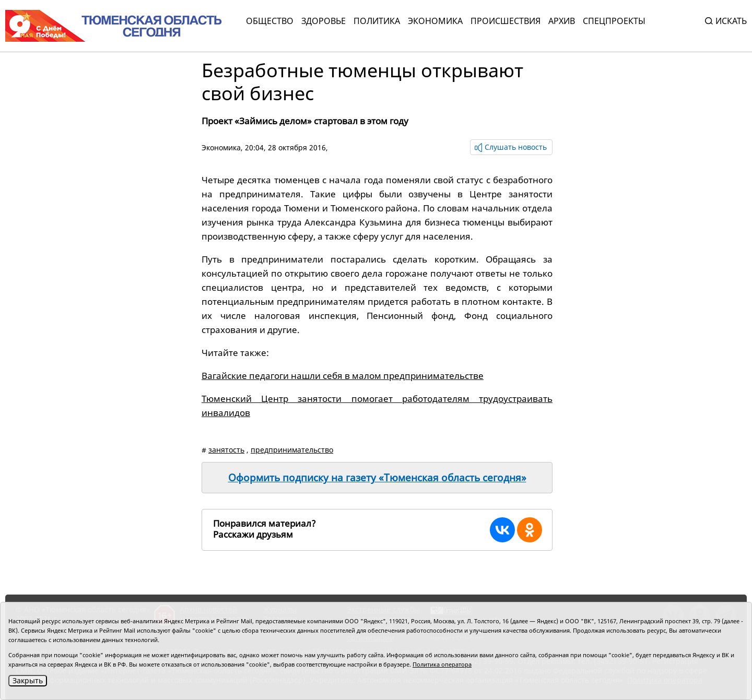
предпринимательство (292, 450)
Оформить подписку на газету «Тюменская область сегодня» (377, 478)
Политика (377, 21)
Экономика (435, 21)
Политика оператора (442, 664)
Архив (562, 21)
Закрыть (28, 680)
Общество (270, 21)
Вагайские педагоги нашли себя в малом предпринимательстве (343, 376)
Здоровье (324, 21)
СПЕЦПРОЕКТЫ (614, 21)
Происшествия (506, 21)
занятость (226, 450)
